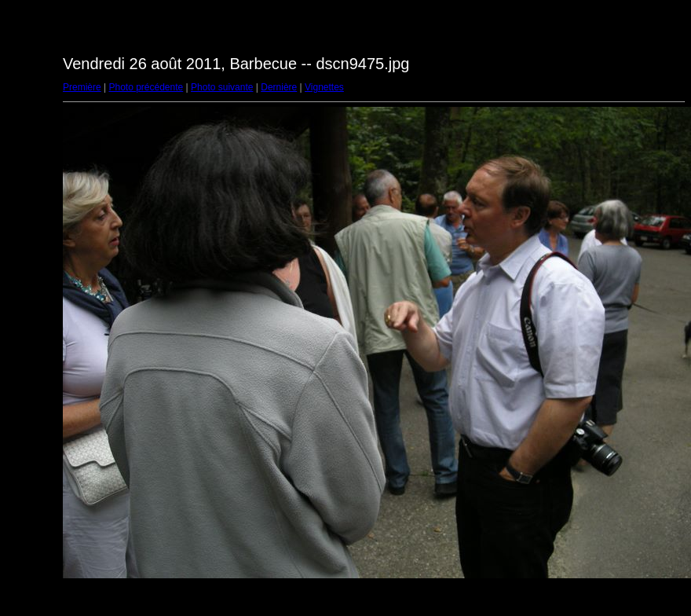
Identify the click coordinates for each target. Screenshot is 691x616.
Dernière (279, 87)
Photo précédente (146, 87)
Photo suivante (222, 87)
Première (82, 87)
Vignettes (324, 87)
